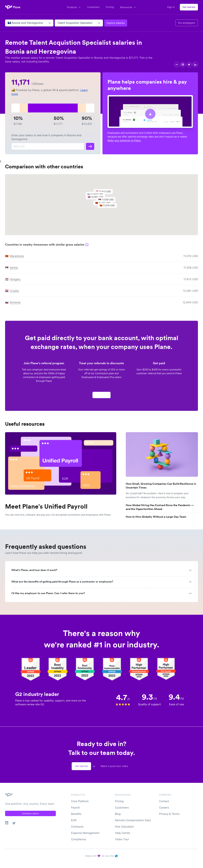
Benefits (76, 814)
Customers (93, 7)
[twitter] (189, 65)
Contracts (77, 827)
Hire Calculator (124, 827)
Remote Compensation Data (133, 820)
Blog (118, 814)
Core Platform (80, 801)
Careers (164, 808)
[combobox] (8, 23)
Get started (189, 7)
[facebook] (183, 65)
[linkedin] (195, 65)
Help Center (123, 833)
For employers (187, 23)
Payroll (75, 808)
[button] (109, 208)
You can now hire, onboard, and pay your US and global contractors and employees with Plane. (58, 515)
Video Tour (122, 839)
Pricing (110, 7)
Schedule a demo (31, 813)
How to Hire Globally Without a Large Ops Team (156, 517)
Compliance (79, 839)
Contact (164, 801)
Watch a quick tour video (114, 766)
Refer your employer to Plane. (124, 140)
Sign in (171, 7)
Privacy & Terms (169, 814)
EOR (74, 820)
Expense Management (85, 833)
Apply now (101, 397)
